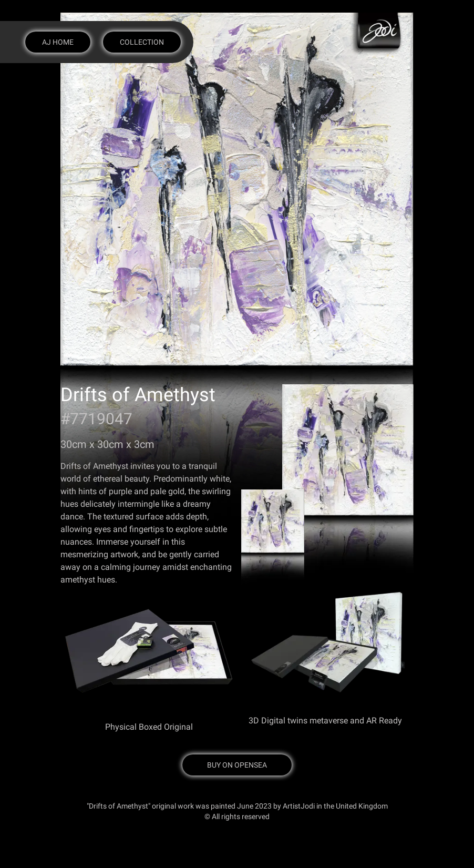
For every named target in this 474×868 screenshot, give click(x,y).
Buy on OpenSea (237, 765)
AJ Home (58, 42)
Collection (142, 42)
